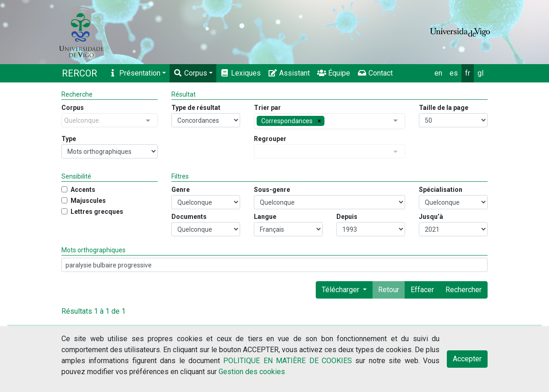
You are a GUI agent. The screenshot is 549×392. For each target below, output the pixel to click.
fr (468, 73)
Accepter (467, 359)
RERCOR (80, 73)
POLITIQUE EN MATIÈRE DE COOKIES (288, 361)
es (454, 73)
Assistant (289, 73)
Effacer (422, 290)
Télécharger (341, 290)
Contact (375, 73)
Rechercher (464, 290)
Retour (389, 290)
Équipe (334, 73)
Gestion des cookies (252, 372)
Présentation (134, 73)
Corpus (190, 73)
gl (480, 73)
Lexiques (240, 73)
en (438, 73)
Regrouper (270, 139)
